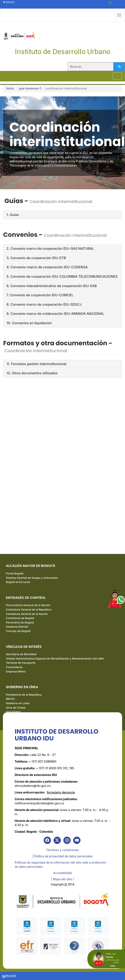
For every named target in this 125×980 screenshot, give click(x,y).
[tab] (62, 215)
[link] (47, 840)
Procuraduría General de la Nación (28, 605)
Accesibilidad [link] (62, 873)
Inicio (10, 88)
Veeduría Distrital (17, 627)
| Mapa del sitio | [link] (62, 879)
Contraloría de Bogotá (20, 618)
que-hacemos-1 (30, 88)
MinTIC (10, 699)
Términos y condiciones (62, 850)
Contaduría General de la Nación (27, 614)
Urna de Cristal (16, 708)
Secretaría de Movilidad (21, 654)
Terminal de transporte (21, 663)
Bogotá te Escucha (18, 582)
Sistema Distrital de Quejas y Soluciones (32, 578)
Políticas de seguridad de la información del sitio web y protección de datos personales (60, 865)
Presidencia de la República (24, 695)
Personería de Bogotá (20, 622)
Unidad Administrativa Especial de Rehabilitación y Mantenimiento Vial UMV (55, 658)
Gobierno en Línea (18, 703)
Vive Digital (13, 712)
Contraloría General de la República (29, 609)
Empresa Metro (16, 671)
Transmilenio (14, 667)
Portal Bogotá (15, 573)
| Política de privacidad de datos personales (63, 856)
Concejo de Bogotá (18, 631)
